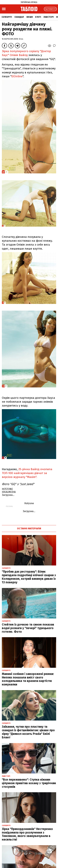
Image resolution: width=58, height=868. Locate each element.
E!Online (17, 76)
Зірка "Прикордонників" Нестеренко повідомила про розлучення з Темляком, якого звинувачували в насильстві (27, 834)
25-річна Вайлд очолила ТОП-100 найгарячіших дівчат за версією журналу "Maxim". (27, 473)
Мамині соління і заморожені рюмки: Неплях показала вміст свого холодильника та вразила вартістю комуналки (28, 679)
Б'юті (38, 17)
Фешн (30, 17)
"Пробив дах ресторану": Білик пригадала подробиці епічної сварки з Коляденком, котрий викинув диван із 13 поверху (29, 577)
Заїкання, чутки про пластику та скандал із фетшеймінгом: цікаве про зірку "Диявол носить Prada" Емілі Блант (28, 732)
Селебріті (7, 17)
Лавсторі (49, 17)
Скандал (19, 17)
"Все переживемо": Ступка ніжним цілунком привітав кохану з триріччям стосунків (29, 783)
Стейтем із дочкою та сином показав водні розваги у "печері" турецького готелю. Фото (28, 628)
